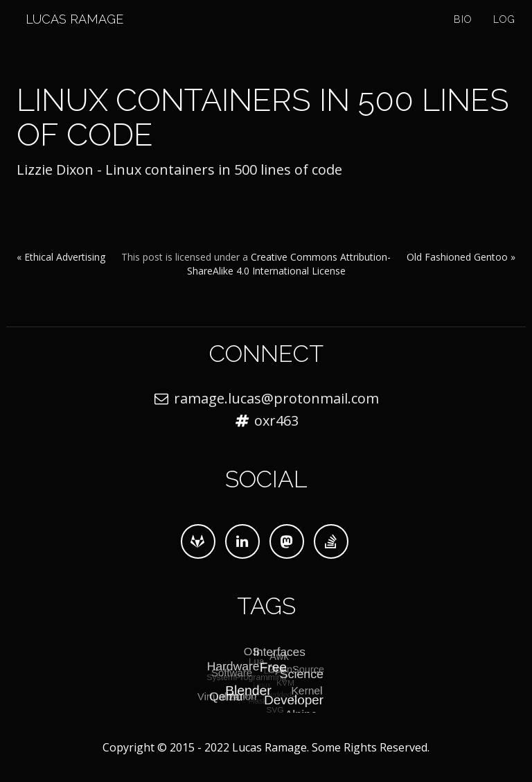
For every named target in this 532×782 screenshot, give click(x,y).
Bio (463, 35)
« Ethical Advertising (61, 257)
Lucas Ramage (65, 34)
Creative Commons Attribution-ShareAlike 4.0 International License (289, 264)
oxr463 (276, 420)
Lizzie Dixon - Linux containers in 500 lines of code (179, 170)
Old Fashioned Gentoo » (461, 257)
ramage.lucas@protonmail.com (276, 398)
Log (504, 35)
